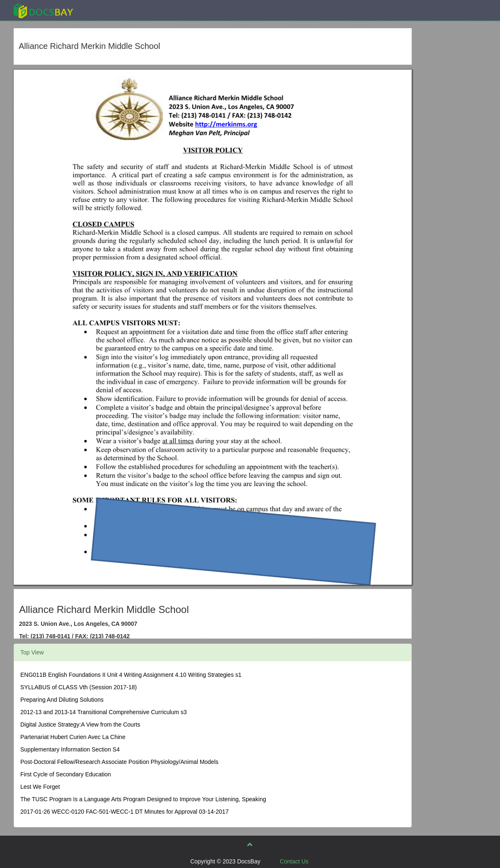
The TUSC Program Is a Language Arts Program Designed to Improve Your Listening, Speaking (143, 799)
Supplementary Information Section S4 (70, 749)
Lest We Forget (40, 787)
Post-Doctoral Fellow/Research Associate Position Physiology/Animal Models (119, 762)
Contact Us (294, 861)
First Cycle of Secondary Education (66, 774)
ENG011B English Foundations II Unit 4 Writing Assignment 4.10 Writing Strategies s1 (131, 675)
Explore (106, 10)
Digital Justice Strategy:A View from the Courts (80, 725)
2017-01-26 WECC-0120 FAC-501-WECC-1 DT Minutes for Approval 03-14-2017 (124, 812)
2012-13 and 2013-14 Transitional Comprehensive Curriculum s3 (104, 712)
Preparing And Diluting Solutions (62, 700)
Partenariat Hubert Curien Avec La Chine (73, 737)
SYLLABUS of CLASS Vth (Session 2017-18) (79, 687)
